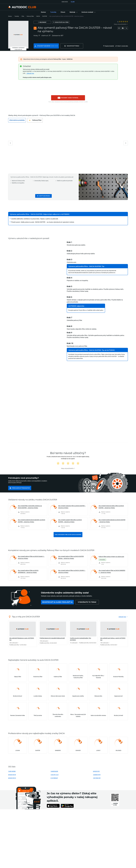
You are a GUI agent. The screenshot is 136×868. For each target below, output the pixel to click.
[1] (120, 22)
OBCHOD (65, 2)
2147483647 (54, 778)
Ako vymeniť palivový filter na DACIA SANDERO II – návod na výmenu (112, 571)
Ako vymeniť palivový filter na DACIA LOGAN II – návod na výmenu (72, 571)
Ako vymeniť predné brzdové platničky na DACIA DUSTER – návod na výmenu (31, 521)
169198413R (97, 778)
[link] (43, 12)
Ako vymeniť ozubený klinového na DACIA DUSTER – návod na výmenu (70, 521)
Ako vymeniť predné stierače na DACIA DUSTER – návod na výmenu (112, 521)
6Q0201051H (12, 778)
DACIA (38, 16)
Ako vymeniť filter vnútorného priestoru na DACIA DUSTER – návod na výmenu (30, 507)
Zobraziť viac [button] (30, 73)
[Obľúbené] (42, 22)
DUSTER (45, 16)
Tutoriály (17, 16)
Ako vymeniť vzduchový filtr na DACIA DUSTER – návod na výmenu (72, 507)
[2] (122, 22)
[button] (73, 12)
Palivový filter (30, 16)
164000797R (97, 775)
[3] (123, 22)
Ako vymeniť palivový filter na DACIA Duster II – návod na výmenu (31, 557)
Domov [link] (10, 16)
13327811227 (55, 775)
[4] (125, 22)
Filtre (23, 16)
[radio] (120, 22)
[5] (127, 22)
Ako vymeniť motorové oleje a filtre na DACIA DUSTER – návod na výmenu (111, 507)
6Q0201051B (12, 775)
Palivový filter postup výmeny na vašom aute (111, 557)
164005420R (54, 771)
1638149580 (12, 771)
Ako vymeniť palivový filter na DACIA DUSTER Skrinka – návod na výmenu (71, 557)
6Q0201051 (96, 771)
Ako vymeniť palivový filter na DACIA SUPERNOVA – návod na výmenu (28, 571)
